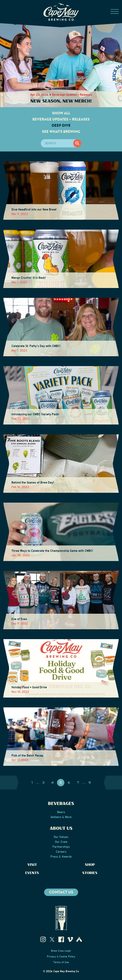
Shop (90, 865)
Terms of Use (61, 962)
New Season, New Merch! (61, 101)
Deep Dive (61, 125)
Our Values (61, 837)
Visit (32, 865)
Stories (90, 873)
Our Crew (61, 842)
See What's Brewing (61, 132)
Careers (61, 852)
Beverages (61, 804)
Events (32, 873)
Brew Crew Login (61, 951)
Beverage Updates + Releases (61, 119)
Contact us (61, 892)
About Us (61, 829)
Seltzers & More (61, 817)
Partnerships (61, 847)
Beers (61, 812)
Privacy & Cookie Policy (61, 957)
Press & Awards (61, 857)
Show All (61, 113)
